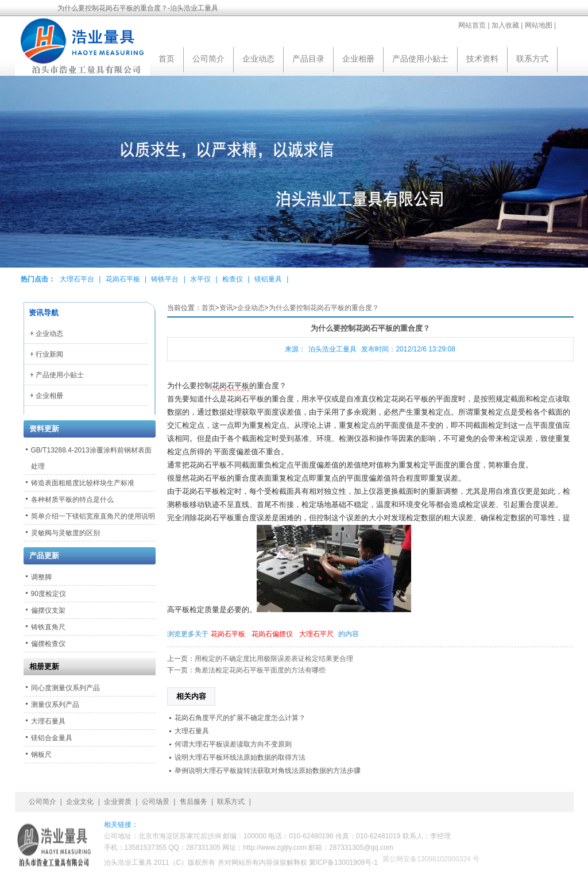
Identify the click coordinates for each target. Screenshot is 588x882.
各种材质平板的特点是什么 (72, 500)
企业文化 (80, 802)
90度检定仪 (49, 594)
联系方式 (532, 59)
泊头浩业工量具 (332, 349)
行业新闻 (49, 354)
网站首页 (472, 25)
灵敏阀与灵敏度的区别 (65, 533)
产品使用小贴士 (420, 59)
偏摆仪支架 (48, 610)
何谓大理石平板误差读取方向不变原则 (233, 744)
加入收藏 (505, 25)
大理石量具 (192, 731)
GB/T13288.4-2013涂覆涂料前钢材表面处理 (91, 458)
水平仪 (200, 279)
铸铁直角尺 (48, 627)
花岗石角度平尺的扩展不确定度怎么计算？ (240, 718)
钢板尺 (41, 755)
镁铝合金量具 (52, 738)
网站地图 (539, 25)
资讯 (226, 308)
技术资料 (482, 59)
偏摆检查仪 (48, 644)
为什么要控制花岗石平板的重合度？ (324, 308)
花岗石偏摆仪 (272, 634)
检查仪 (233, 279)
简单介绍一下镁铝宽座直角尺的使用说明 (93, 516)
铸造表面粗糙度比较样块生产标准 (83, 483)
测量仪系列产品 (55, 705)
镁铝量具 (268, 279)
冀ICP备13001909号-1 (343, 862)
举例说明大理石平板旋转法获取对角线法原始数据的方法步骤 (268, 771)
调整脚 (41, 577)
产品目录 (308, 59)
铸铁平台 (165, 279)
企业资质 (118, 802)
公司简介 (208, 59)
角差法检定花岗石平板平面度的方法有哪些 (260, 670)
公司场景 (156, 802)
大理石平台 (77, 279)
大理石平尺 (316, 634)
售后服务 (194, 802)
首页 (167, 59)
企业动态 (258, 59)
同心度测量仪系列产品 (65, 688)
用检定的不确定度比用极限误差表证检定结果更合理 (274, 659)
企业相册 (358, 59)
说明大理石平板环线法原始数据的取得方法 (240, 757)
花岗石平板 (123, 279)
